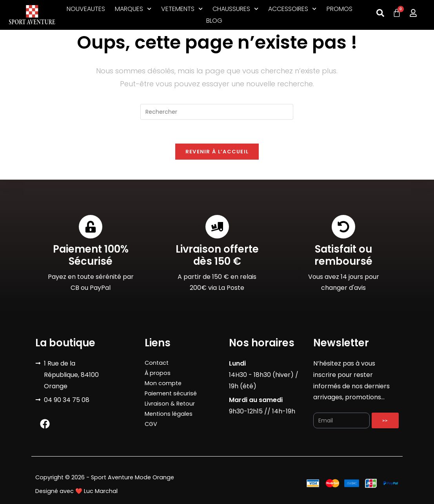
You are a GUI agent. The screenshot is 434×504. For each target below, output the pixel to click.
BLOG (214, 21)
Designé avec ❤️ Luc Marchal (76, 491)
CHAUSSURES (235, 9)
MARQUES (133, 9)
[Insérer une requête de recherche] (217, 112)
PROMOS (340, 9)
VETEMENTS (182, 9)
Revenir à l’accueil (217, 152)
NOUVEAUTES (86, 9)
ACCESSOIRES (292, 9)
